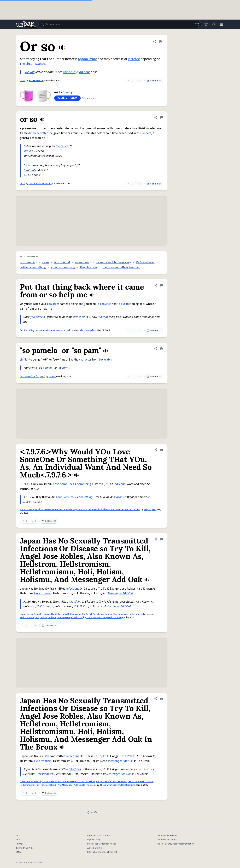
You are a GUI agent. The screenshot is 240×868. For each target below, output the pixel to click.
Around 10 (31, 151)
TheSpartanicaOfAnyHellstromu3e (104, 618)
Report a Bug (93, 840)
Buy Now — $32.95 (67, 98)
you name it (38, 317)
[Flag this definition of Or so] (161, 41)
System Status (94, 848)
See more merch (91, 98)
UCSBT (52, 376)
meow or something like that (121, 267)
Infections (73, 589)
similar (24, 360)
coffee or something (33, 267)
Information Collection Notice (102, 844)
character (85, 360)
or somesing (83, 262)
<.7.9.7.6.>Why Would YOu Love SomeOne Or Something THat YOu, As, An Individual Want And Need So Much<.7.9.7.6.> (80, 510)
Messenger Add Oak (121, 593)
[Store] (206, 24)
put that (126, 304)
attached (79, 317)
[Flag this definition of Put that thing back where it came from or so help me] (162, 285)
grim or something (63, 267)
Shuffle (92, 812)
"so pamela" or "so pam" (33, 376)
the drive (69, 72)
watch (108, 360)
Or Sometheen (145, 262)
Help (18, 840)
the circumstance (32, 64)
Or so (23, 81)
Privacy (20, 844)
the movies (63, 146)
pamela (48, 368)
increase (134, 59)
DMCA (19, 852)
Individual (120, 484)
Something (84, 484)
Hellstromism (43, 593)
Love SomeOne (63, 484)
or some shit (62, 262)
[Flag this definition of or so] (162, 117)
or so (22, 184)
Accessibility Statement (99, 836)
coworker (53, 304)
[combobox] (120, 24)
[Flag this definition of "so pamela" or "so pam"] (162, 349)
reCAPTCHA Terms (167, 840)
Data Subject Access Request (102, 852)
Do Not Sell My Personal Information (176, 844)
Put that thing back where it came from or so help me (47, 330)
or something (29, 262)
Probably (30, 170)
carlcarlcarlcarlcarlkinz (40, 184)
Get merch (154, 81)
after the (47, 133)
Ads (18, 836)
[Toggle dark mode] (214, 24)
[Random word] (197, 24)
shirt (32, 368)
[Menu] (221, 24)
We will (30, 72)
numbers (146, 133)
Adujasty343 (150, 510)
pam (65, 368)
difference (35, 133)
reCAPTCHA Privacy (168, 836)
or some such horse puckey (114, 262)
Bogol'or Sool (89, 267)
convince (106, 304)
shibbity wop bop (87, 330)
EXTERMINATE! (36, 81)
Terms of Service (25, 848)
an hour (85, 72)
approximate (87, 59)
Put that (103, 317)
